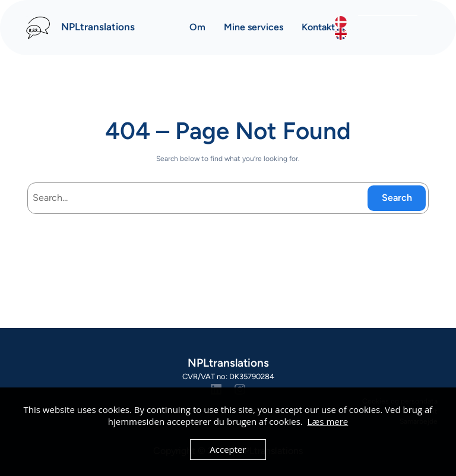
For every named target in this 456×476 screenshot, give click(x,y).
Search (397, 198)
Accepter (228, 449)
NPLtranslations (98, 27)
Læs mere (328, 421)
